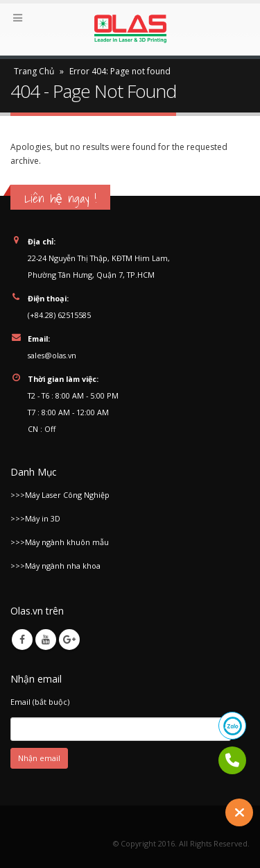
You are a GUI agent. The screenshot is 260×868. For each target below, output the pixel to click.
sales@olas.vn (52, 355)
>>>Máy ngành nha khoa (55, 566)
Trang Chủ (34, 71)
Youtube (46, 640)
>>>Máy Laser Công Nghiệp (60, 495)
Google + (69, 640)
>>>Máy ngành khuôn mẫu (60, 542)
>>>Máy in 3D (35, 518)
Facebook (22, 640)
